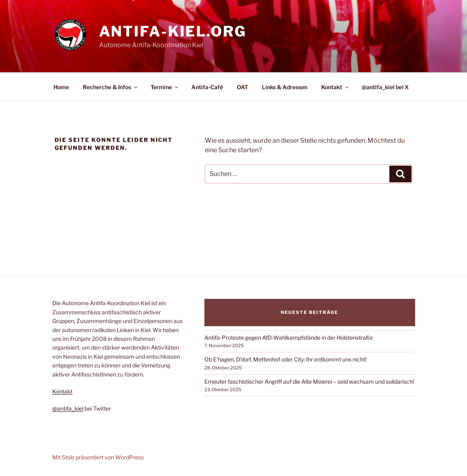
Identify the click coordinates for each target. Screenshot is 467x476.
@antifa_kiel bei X (385, 87)
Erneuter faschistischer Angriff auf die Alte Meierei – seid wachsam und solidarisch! (309, 381)
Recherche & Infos (111, 87)
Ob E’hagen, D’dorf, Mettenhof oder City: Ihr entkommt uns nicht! (285, 359)
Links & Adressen (285, 87)
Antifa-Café (207, 87)
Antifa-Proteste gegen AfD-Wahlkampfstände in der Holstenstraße (289, 337)
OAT (242, 87)
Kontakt (335, 87)
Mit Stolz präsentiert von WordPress (98, 457)
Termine (165, 87)
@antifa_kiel (68, 408)
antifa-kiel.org (173, 31)
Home (61, 87)
